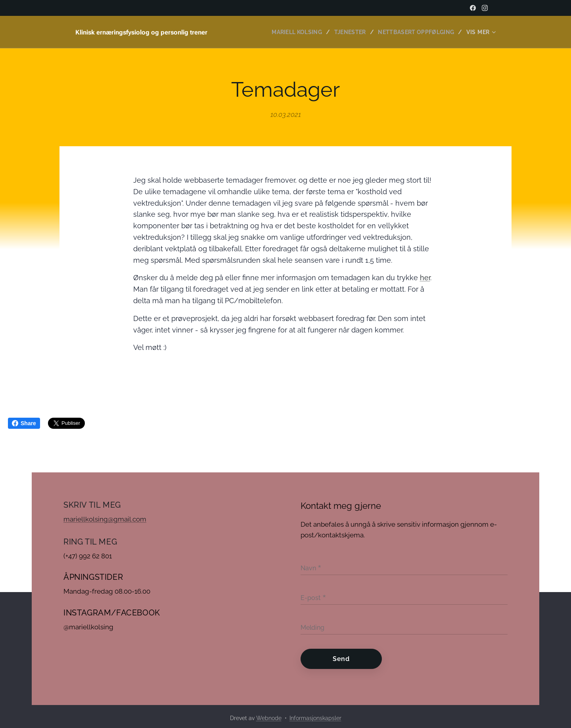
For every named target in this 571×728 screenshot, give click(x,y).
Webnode (269, 718)
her (425, 278)
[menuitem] (294, 32)
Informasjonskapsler (315, 718)
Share (24, 423)
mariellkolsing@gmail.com (105, 519)
